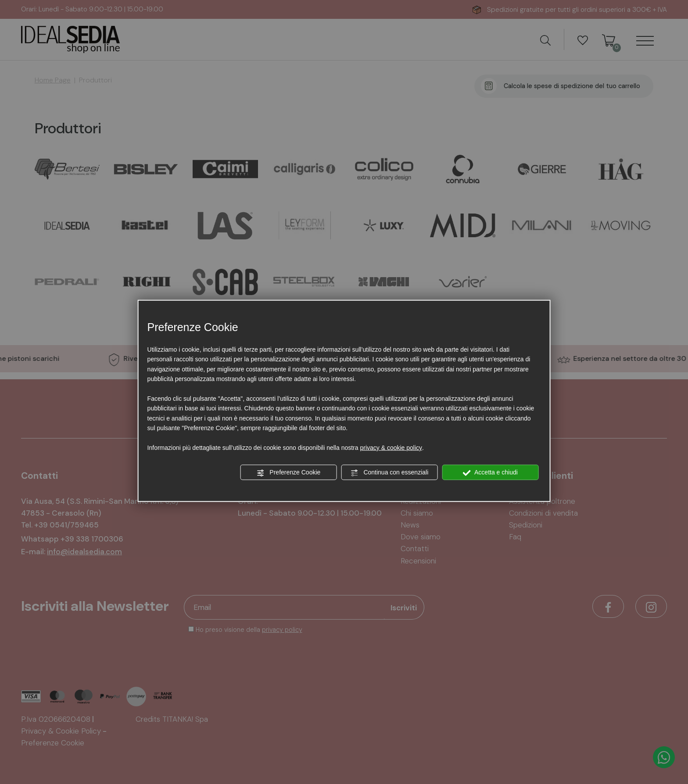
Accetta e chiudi (490, 473)
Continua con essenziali (390, 473)
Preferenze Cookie (288, 473)
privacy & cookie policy (391, 448)
